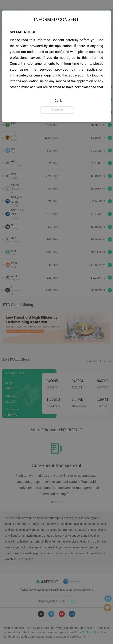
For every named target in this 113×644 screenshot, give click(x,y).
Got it (56, 101)
